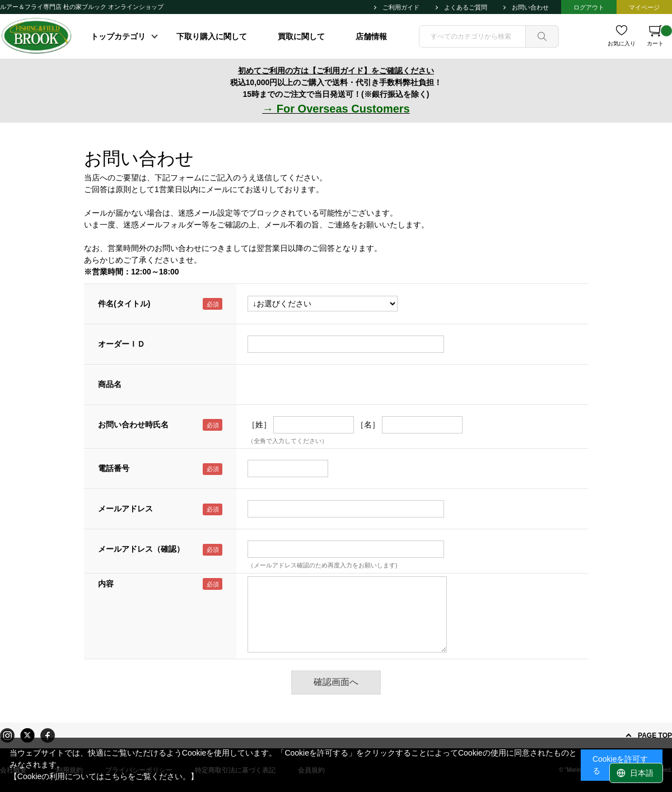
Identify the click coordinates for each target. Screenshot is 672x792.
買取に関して (301, 36)
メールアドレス (125, 509)
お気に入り (622, 43)
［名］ (368, 425)
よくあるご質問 (466, 7)
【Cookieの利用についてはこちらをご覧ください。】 (104, 776)
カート (659, 36)
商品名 (110, 384)
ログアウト (589, 7)
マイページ (644, 7)
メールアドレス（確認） (141, 549)
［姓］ (259, 425)
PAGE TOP (655, 735)
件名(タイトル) (124, 304)
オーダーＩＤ (122, 344)
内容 (106, 584)
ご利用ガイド (401, 7)
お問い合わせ (530, 7)
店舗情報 (371, 36)
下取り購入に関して (212, 36)
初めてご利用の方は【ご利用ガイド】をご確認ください (336, 71)
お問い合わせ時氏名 (133, 425)
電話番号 (114, 468)
